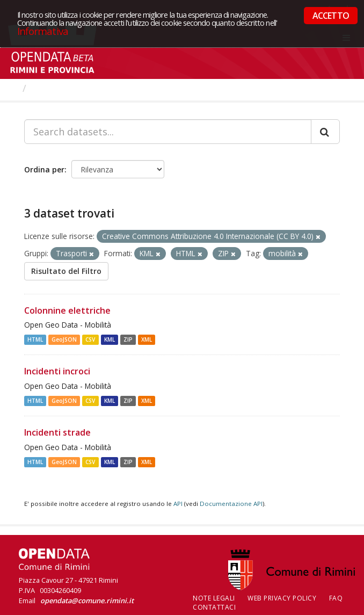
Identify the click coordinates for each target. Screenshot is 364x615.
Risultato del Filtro (66, 271)
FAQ (336, 598)
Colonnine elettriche (67, 310)
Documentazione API (231, 504)
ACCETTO (331, 16)
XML (147, 339)
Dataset (51, 88)
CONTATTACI (214, 607)
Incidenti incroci (57, 371)
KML (110, 339)
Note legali (214, 598)
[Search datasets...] (168, 132)
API (178, 504)
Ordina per (44, 169)
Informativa (43, 31)
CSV (90, 339)
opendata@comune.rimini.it (87, 600)
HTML (35, 339)
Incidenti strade (57, 432)
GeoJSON (64, 339)
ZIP (128, 339)
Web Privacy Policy (282, 598)
